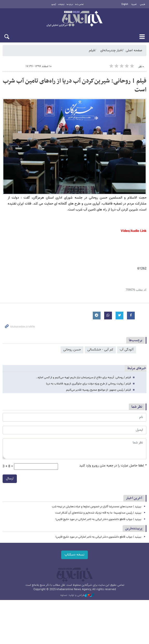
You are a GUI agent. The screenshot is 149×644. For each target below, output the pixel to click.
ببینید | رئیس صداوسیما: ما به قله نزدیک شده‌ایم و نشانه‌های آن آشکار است (98, 513)
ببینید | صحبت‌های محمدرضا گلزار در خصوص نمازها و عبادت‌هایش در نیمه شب (97, 507)
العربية (134, 4)
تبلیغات (61, 4)
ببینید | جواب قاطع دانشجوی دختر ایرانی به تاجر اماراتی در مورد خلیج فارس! (98, 519)
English (125, 4)
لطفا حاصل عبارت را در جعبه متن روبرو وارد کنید (113, 466)
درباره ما (70, 4)
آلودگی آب (127, 350)
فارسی (143, 4)
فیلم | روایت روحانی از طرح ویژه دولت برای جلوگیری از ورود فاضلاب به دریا (88, 384)
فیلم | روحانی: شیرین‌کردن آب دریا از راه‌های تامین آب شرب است (75, 85)
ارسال (10, 479)
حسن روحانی (72, 350)
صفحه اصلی (134, 50)
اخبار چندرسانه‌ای (111, 50)
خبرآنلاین (75, 19)
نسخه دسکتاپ (75, 555)
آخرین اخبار (134, 498)
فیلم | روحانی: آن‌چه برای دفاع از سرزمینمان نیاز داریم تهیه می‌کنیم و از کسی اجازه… (83, 378)
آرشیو (54, 4)
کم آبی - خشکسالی (100, 350)
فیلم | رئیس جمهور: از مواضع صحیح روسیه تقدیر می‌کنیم (98, 390)
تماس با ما (79, 4)
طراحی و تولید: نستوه (77, 595)
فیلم (92, 50)
